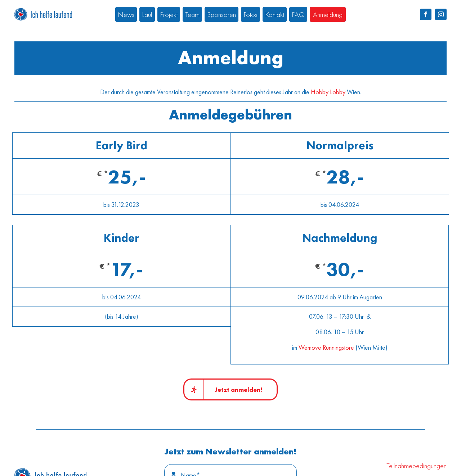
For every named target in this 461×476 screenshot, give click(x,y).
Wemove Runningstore (326, 347)
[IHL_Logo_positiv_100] (50, 472)
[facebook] (426, 14)
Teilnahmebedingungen (417, 466)
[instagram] (441, 14)
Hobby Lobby (328, 92)
